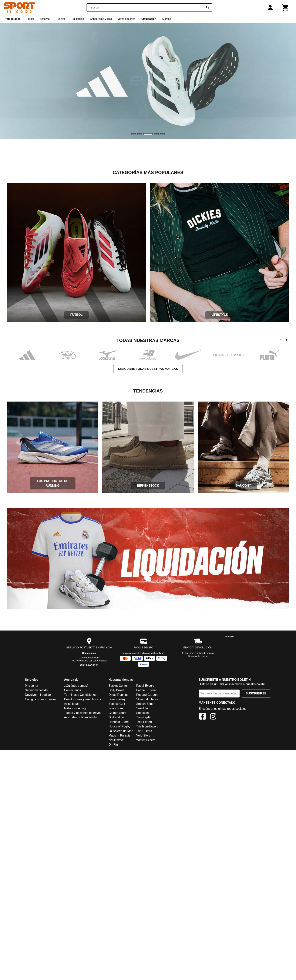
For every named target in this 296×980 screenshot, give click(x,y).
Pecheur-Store (146, 690)
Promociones (12, 19)
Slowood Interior (147, 699)
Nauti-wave (116, 740)
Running (61, 19)
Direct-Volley (117, 699)
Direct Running (119, 695)
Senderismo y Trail (101, 19)
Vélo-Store (143, 735)
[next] (286, 341)
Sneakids (143, 713)
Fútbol (30, 19)
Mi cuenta (31, 686)
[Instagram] (213, 717)
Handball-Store (119, 722)
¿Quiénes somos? (76, 686)
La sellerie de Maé (121, 731)
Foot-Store (116, 708)
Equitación (78, 19)
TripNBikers (144, 731)
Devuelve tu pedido (198, 656)
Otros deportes (127, 19)
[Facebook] (203, 717)
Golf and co (116, 717)
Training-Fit (144, 717)
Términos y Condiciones (80, 695)
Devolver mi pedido (38, 695)
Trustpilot (230, 637)
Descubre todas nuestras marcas (148, 369)
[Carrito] (285, 8)
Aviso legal (71, 704)
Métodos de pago (76, 708)
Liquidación (149, 19)
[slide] (134, 134)
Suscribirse (256, 693)
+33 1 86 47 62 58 (89, 665)
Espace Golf (117, 704)
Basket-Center (118, 686)
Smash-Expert (146, 704)
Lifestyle (45, 19)
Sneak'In (142, 708)
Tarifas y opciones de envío (82, 713)
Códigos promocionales (41, 699)
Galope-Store (118, 713)
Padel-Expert (145, 686)
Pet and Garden (147, 695)
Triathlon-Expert (147, 726)
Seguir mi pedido (36, 690)
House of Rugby (119, 726)
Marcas (167, 19)
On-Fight (114, 745)
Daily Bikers (116, 690)
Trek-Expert (144, 722)
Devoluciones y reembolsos (82, 699)
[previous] (280, 341)
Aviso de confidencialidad (81, 717)
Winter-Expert (146, 740)
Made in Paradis (119, 735)
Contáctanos (89, 653)
